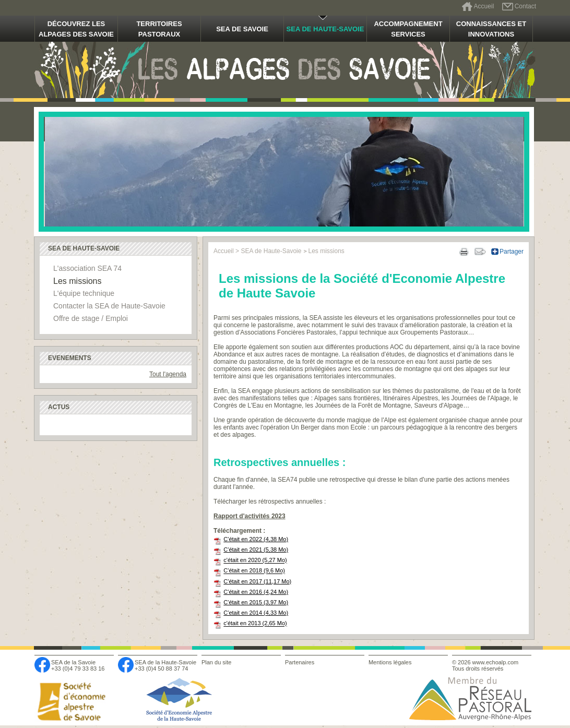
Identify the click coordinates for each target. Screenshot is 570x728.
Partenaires (300, 662)
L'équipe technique (84, 293)
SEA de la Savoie (73, 662)
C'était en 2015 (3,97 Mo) (256, 602)
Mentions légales (390, 662)
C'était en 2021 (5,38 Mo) (256, 550)
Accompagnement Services (408, 29)
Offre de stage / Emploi (91, 318)
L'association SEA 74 (87, 268)
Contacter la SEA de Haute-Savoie (109, 306)
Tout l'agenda (168, 374)
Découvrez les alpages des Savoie (76, 29)
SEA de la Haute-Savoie (165, 662)
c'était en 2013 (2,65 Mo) (255, 624)
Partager (512, 252)
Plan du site (216, 662)
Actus (59, 407)
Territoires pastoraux (159, 29)
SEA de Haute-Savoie (325, 29)
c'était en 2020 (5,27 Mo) (255, 560)
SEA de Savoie (242, 29)
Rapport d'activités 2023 (250, 516)
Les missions (77, 281)
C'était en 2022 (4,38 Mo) (256, 539)
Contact (525, 6)
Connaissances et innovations (491, 29)
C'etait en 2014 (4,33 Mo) (256, 613)
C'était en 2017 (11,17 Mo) (257, 581)
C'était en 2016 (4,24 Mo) (256, 592)
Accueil (484, 6)
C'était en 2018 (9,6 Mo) (254, 571)
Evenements (70, 358)
